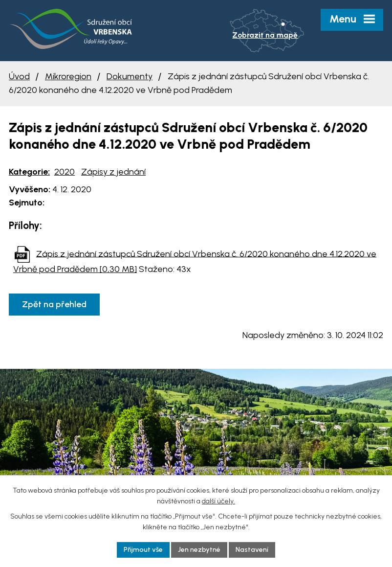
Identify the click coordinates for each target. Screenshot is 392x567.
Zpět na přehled (54, 304)
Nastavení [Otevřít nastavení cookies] (252, 550)
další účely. (218, 501)
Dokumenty (130, 76)
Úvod (19, 76)
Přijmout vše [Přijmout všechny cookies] (143, 550)
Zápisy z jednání (113, 172)
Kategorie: (29, 172)
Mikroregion (68, 76)
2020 (65, 172)
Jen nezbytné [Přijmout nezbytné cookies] (199, 550)
